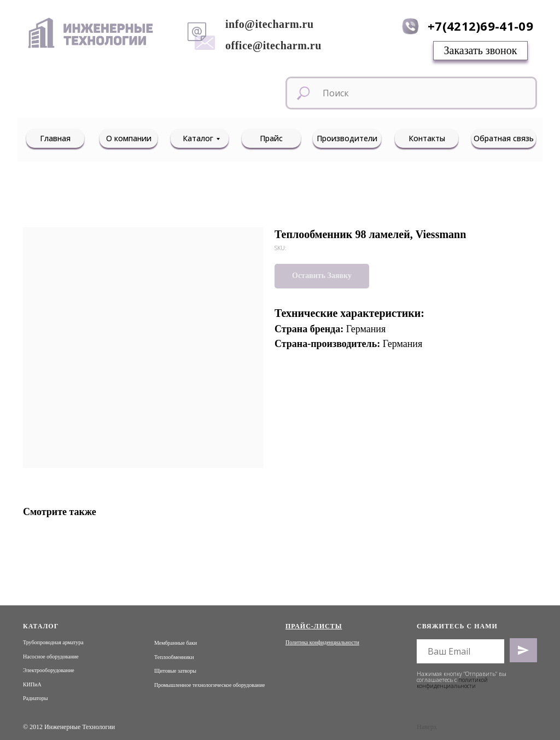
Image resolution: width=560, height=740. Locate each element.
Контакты (427, 138)
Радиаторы (36, 698)
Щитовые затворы (175, 671)
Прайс (271, 138)
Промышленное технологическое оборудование (209, 685)
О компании (129, 138)
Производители (347, 138)
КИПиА (32, 684)
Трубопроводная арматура (53, 642)
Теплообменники (174, 657)
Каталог (198, 138)
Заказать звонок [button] (481, 50)
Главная (55, 138)
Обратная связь (504, 138)
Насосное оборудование (51, 657)
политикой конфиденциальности (452, 683)
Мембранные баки (176, 643)
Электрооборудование (49, 670)
